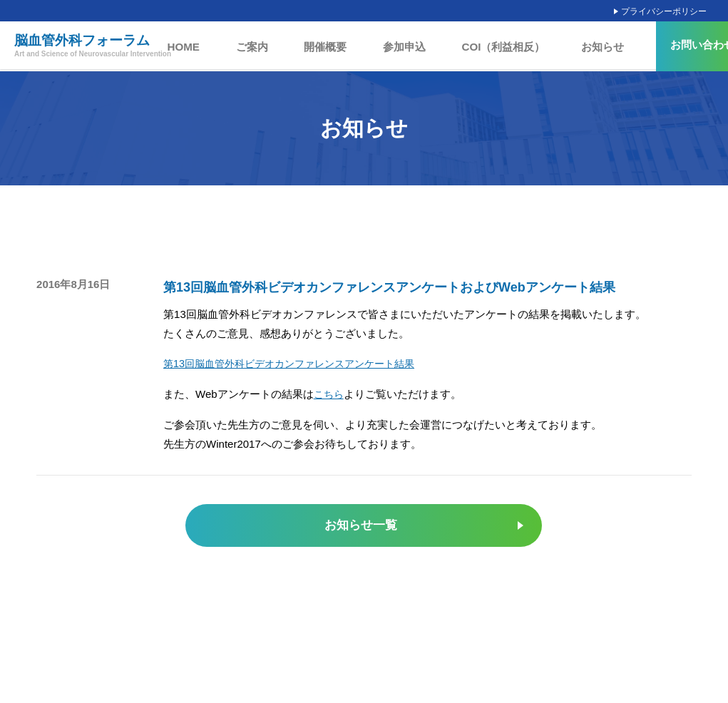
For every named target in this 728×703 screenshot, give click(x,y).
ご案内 (273, 46)
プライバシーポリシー (664, 11)
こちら (330, 393)
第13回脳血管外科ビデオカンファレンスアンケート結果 (298, 363)
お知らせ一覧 (360, 525)
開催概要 (337, 46)
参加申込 (405, 46)
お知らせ (580, 46)
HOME (215, 46)
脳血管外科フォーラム (93, 47)
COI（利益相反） (492, 46)
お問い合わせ (678, 45)
